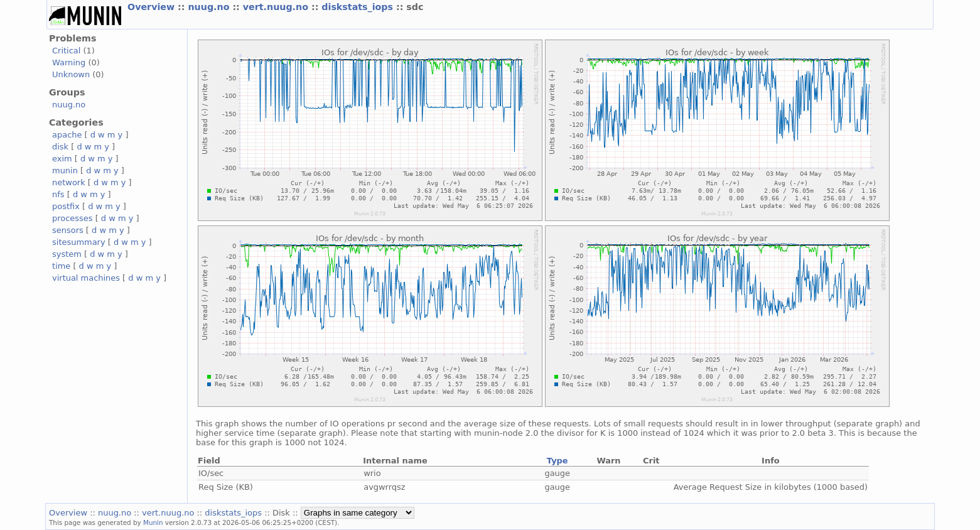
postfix (66, 206)
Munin (153, 522)
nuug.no (210, 7)
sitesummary (79, 242)
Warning (69, 62)
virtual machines (86, 278)
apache (67, 135)
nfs (58, 194)
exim (62, 159)
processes (73, 218)
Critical (66, 51)
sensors (68, 230)
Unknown (71, 74)
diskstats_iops (359, 7)
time (61, 266)
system (67, 254)
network (69, 182)
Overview (153, 7)
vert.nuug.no (277, 7)
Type (557, 461)
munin (65, 170)
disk (60, 147)
